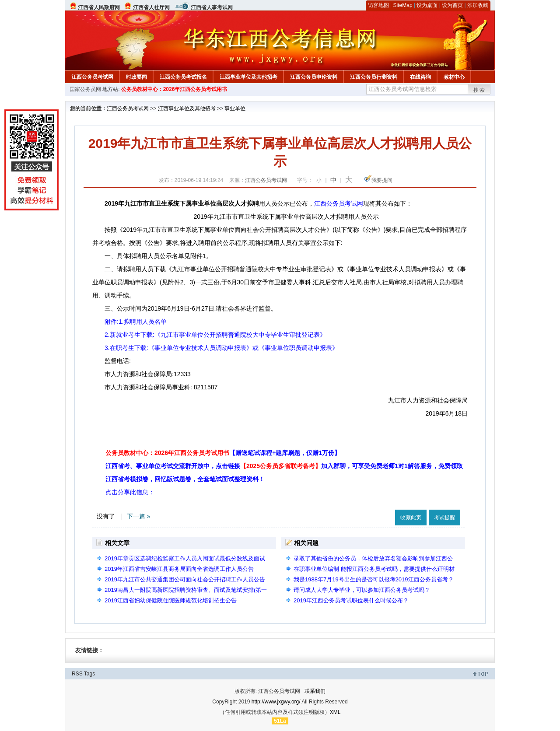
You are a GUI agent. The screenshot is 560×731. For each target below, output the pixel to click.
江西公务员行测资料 (374, 77)
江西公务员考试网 (92, 77)
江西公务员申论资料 (314, 77)
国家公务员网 (85, 89)
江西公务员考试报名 (183, 77)
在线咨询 (420, 77)
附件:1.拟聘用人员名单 (136, 322)
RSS (77, 674)
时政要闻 (136, 77)
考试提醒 (444, 518)
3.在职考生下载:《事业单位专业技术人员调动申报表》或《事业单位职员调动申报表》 (221, 348)
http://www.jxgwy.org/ (276, 702)
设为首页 (452, 5)
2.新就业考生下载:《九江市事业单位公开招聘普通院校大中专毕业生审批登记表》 (215, 335)
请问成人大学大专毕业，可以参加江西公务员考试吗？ (362, 590)
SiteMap (403, 5)
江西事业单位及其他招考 (248, 77)
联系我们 (315, 691)
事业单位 (235, 108)
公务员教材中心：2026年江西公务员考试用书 (174, 89)
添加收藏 (478, 5)
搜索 (479, 90)
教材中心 (454, 77)
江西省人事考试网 (212, 7)
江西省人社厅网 (151, 7)
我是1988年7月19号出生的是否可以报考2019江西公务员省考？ (374, 579)
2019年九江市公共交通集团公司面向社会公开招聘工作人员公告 (185, 579)
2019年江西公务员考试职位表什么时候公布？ (351, 600)
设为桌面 (427, 5)
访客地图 (378, 5)
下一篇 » (139, 516)
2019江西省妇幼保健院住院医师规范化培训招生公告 (171, 600)
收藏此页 (411, 518)
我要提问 (382, 180)
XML (335, 712)
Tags (89, 674)
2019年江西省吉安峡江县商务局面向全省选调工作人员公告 (179, 569)
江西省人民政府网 (99, 7)
